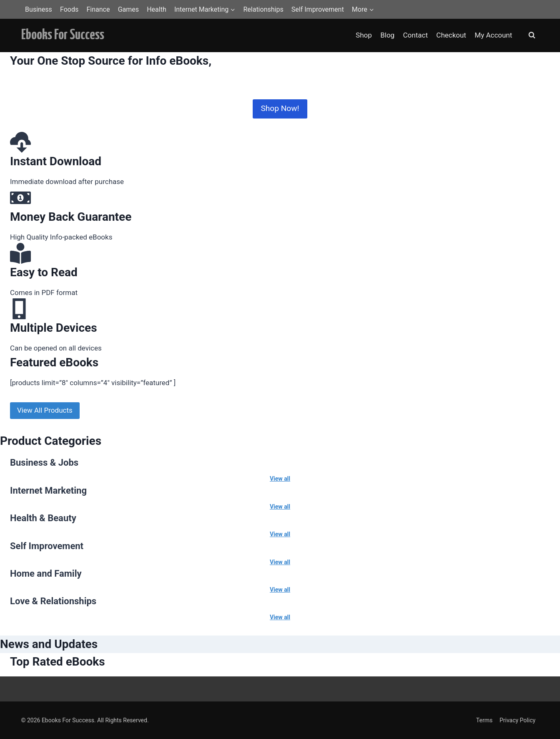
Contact (416, 35)
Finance (98, 9)
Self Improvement (318, 9)
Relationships (263, 9)
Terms (484, 720)
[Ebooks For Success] (63, 35)
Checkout (451, 35)
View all (280, 479)
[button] (232, 9)
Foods (69, 9)
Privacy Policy (517, 720)
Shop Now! (280, 108)
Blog (387, 35)
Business (39, 9)
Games (128, 9)
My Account (493, 35)
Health (157, 9)
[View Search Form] (532, 35)
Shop (364, 35)
